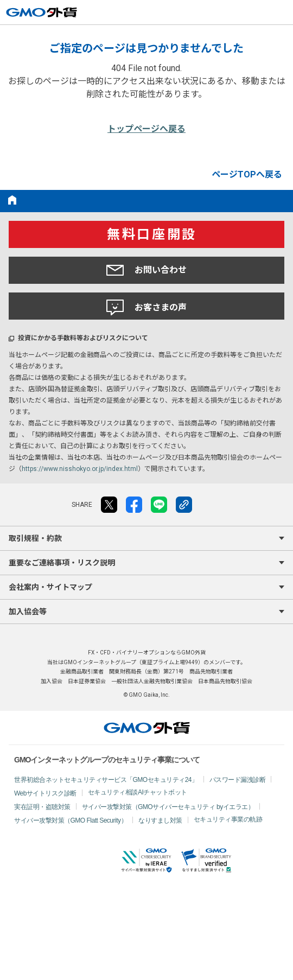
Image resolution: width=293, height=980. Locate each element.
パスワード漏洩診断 (238, 780)
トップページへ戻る (146, 129)
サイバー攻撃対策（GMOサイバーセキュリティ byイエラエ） (168, 807)
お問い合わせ (146, 270)
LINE (159, 505)
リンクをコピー (184, 505)
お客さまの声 (146, 308)
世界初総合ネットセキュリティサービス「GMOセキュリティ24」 (106, 780)
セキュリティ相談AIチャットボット (138, 792)
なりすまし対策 (160, 820)
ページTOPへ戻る (247, 174)
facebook (134, 505)
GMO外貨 (147, 728)
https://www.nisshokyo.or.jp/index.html (80, 469)
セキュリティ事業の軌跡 (228, 819)
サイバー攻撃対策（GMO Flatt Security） (71, 820)
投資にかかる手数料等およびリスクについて (83, 338)
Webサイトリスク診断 (45, 793)
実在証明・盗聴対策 (42, 807)
